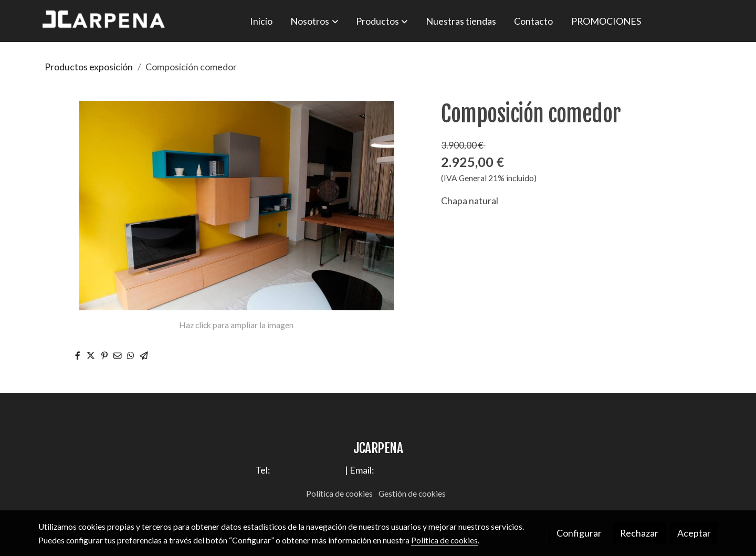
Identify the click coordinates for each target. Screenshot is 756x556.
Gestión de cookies (412, 494)
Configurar (579, 533)
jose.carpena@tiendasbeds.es (438, 470)
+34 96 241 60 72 (308, 470)
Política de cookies (339, 494)
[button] (314, 21)
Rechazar (639, 533)
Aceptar (694, 533)
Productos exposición (89, 67)
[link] (106, 21)
